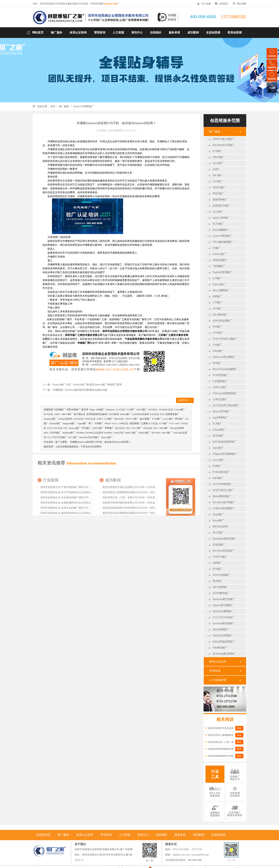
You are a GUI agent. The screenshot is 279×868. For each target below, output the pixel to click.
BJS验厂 (217, 363)
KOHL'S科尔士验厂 (223, 490)
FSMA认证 (90, 419)
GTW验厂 (218, 333)
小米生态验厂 (220, 399)
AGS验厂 (218, 309)
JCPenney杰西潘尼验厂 (225, 393)
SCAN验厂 (218, 224)
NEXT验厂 (218, 533)
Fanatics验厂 (219, 254)
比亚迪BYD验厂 (222, 206)
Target (92, 410)
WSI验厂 (217, 327)
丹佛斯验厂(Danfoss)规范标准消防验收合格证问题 (80, 390)
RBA (46, 433)
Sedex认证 (119, 433)
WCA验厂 (218, 163)
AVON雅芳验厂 (221, 593)
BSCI (128, 428)
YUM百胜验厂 (221, 375)
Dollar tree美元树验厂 (224, 357)
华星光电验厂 (220, 260)
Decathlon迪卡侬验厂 (224, 502)
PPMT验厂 (218, 193)
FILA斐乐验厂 (220, 315)
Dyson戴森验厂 (221, 230)
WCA (115, 423)
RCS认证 (48, 414)
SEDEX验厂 (219, 187)
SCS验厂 (217, 278)
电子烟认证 (79, 414)
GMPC (216, 169)
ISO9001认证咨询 (94, 433)
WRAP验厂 (219, 157)
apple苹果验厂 (220, 418)
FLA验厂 (217, 424)
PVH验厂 (218, 569)
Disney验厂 (107, 437)
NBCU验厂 (67, 414)
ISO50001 (153, 410)
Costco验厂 (180, 410)
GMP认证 (123, 423)
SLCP (50, 428)
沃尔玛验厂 (55, 433)
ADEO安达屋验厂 (222, 321)
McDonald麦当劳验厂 (224, 654)
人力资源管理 (218, 680)
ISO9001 (108, 433)
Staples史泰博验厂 (222, 272)
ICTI (172, 423)
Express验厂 (219, 284)
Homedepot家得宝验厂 (225, 539)
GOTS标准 (114, 414)
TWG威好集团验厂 (223, 242)
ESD (162, 414)
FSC (66, 428)
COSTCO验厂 (220, 557)
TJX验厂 (217, 345)
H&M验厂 (218, 478)
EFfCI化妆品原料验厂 (224, 442)
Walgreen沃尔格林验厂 (225, 454)
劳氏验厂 (180, 419)
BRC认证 (119, 419)
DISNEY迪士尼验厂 (223, 139)
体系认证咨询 (218, 662)
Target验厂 (218, 514)
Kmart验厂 (218, 520)
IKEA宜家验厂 (221, 587)
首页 (53, 106)
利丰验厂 (218, 581)
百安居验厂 (219, 545)
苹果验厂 (109, 428)
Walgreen (110, 410)
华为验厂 (86, 428)
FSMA (100, 419)
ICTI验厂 (218, 151)
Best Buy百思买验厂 (223, 551)
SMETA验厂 (131, 433)
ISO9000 (80, 433)
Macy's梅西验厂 (221, 290)
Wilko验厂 (218, 351)
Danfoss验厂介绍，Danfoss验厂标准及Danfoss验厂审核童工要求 (87, 385)
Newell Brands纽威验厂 (225, 369)
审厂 (91, 423)
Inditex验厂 (126, 414)
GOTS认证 (78, 419)
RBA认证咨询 (220, 527)
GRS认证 (148, 428)
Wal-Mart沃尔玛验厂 (224, 145)
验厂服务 (64, 106)
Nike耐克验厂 (220, 648)
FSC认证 (58, 428)
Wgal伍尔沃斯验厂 (223, 636)
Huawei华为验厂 (222, 411)
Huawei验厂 (75, 428)
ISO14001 (156, 433)
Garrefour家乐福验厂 (224, 623)
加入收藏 (206, 4)
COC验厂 (218, 181)
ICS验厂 (217, 466)
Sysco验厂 (218, 212)
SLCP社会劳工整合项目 (226, 405)
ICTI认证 (153, 423)
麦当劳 (85, 410)
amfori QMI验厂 (221, 218)
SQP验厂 (217, 563)
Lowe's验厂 (219, 460)
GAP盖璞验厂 (220, 381)
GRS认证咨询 (65, 419)
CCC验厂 (131, 410)
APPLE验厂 (98, 428)
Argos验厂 (218, 448)
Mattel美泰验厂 (221, 629)
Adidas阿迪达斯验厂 (224, 642)
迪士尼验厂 (145, 419)
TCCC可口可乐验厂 (223, 617)
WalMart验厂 (69, 433)
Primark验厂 (219, 430)
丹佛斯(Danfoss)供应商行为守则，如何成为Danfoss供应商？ (100, 442)
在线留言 (224, 4)
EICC (156, 428)
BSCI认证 (120, 428)
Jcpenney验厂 (50, 419)
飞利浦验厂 (219, 266)
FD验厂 (217, 248)
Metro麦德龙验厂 (222, 496)
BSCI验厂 (218, 175)
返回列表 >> (185, 400)
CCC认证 (120, 410)
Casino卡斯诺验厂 (222, 236)
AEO (177, 423)
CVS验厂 (218, 302)
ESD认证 (155, 414)
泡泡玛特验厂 (220, 200)
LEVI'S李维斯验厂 (223, 484)
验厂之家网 (61, 442)
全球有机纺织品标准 (97, 414)
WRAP (108, 423)
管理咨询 (215, 671)
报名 (239, 728)
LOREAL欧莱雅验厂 (224, 508)
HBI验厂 (217, 296)
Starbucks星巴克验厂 (224, 599)
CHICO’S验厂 (220, 387)
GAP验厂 (109, 419)
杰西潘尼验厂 (172, 414)
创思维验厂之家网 (139, 423)
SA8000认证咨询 (140, 414)
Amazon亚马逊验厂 (223, 605)
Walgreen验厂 (69, 423)
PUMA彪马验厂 (221, 472)
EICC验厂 (137, 428)
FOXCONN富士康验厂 (225, 339)
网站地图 (242, 4)
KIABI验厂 (219, 436)
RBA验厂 (164, 428)
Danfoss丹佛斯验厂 (84, 106)
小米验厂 (99, 423)
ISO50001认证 (166, 410)
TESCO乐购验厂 (222, 575)
